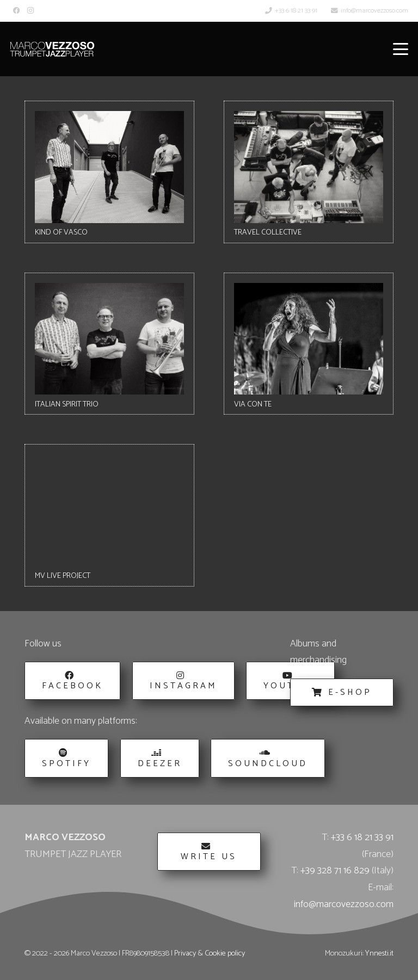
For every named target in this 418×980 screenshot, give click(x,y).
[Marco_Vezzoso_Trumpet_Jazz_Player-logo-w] (52, 49)
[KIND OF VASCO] (109, 172)
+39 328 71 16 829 (335, 871)
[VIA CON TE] (309, 344)
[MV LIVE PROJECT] (109, 515)
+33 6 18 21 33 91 (362, 837)
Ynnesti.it (379, 953)
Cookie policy (225, 953)
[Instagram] (30, 11)
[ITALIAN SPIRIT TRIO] (109, 344)
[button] (401, 49)
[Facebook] (17, 11)
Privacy (185, 953)
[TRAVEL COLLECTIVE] (309, 172)
